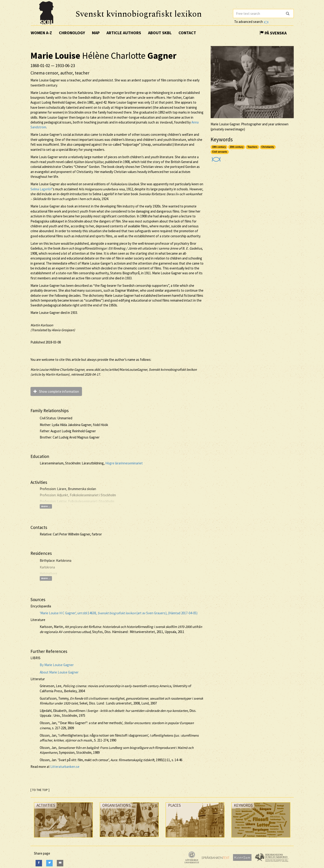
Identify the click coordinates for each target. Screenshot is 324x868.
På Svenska (273, 33)
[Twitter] (49, 863)
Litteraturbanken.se (65, 767)
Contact (187, 33)
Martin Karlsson (42, 325)
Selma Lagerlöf (41, 189)
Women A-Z (41, 33)
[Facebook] (39, 863)
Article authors (124, 33)
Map (96, 33)
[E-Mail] (60, 863)
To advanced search (251, 22)
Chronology (72, 33)
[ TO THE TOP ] (40, 790)
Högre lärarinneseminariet (124, 463)
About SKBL (160, 33)
